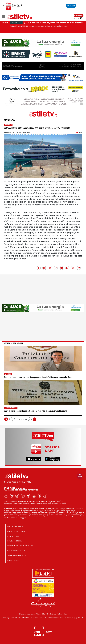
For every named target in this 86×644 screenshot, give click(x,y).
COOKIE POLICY (13, 560)
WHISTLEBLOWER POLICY (17, 555)
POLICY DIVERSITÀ (14, 541)
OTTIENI (71, 6)
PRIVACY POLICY (14, 536)
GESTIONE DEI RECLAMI (16, 551)
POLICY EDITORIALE (15, 526)
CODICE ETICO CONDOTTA (17, 531)
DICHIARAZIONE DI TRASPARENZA (21, 546)
